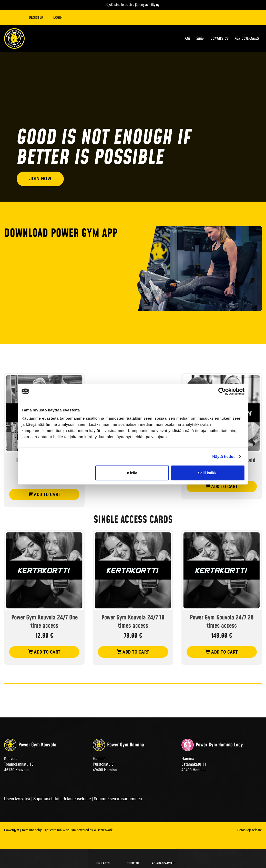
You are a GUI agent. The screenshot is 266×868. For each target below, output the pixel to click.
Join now (41, 178)
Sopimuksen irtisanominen (118, 799)
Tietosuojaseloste (249, 830)
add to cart (44, 494)
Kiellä (132, 473)
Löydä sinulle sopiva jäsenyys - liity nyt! (133, 5)
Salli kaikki (208, 473)
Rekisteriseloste (77, 799)
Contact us (219, 38)
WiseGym (69, 830)
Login (59, 17)
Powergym (12, 830)
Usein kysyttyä (17, 799)
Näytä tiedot (224, 456)
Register (37, 17)
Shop (200, 38)
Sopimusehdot (46, 799)
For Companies (247, 38)
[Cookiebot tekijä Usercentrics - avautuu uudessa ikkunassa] (222, 391)
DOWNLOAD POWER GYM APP (61, 233)
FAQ (187, 38)
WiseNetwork (103, 830)
